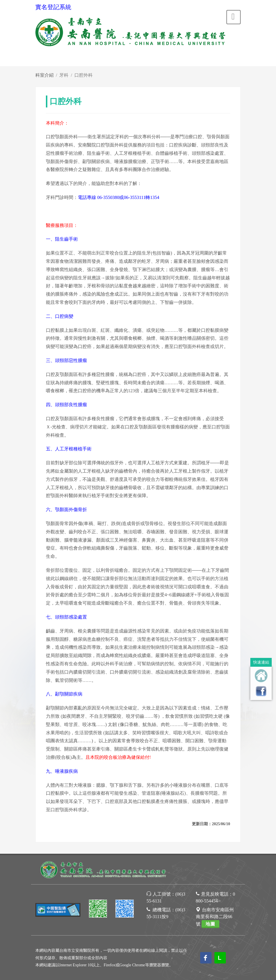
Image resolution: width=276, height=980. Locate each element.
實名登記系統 (53, 7)
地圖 (210, 924)
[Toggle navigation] (234, 17)
